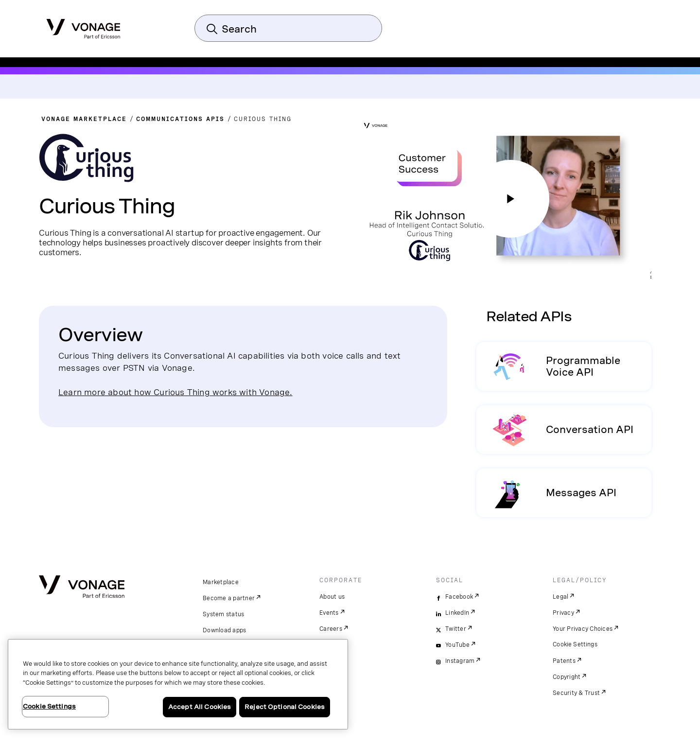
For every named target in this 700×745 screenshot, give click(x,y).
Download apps (224, 630)
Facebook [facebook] (459, 597)
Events (329, 613)
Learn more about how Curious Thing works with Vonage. (175, 392)
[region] (178, 684)
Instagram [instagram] (460, 661)
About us (332, 597)
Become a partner (229, 598)
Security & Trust (576, 693)
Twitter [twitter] (456, 629)
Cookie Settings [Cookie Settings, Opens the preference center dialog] (49, 706)
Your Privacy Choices (583, 629)
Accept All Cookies (200, 707)
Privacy (563, 613)
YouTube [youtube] (457, 645)
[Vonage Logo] (83, 26)
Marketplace (221, 582)
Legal (560, 597)
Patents (564, 661)
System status (223, 614)
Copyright (567, 677)
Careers (331, 629)
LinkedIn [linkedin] (457, 613)
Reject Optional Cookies (285, 707)
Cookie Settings (575, 644)
